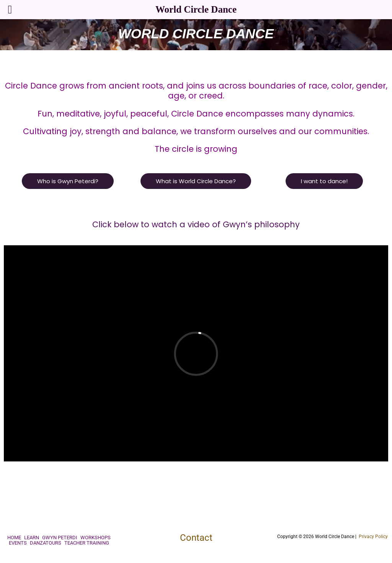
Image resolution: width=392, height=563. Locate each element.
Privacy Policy (373, 537)
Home (14, 538)
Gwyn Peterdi (60, 538)
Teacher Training (87, 543)
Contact (196, 538)
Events (18, 543)
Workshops (96, 538)
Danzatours (46, 543)
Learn (32, 538)
